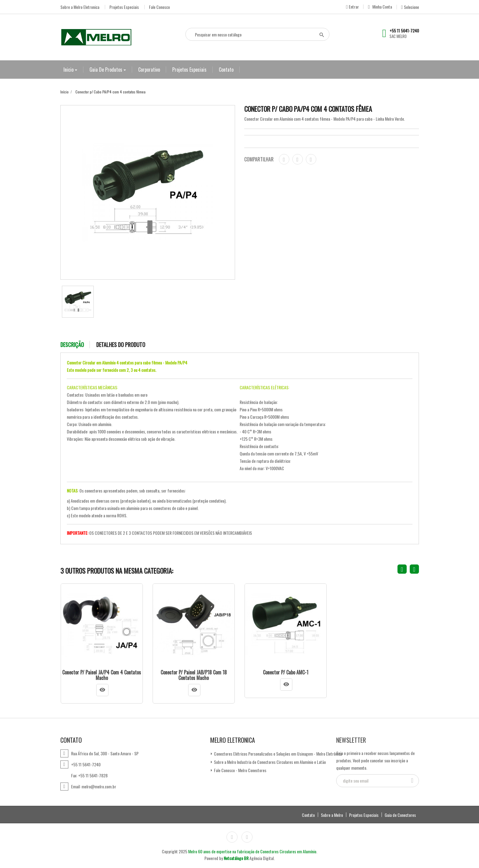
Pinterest (311, 159)
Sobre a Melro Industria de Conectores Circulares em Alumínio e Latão (269, 762)
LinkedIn (247, 837)
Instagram (232, 837)
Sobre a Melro (332, 815)
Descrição (72, 345)
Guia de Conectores (400, 815)
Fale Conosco (159, 7)
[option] (78, 302)
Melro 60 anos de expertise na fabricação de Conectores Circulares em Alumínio (252, 851)
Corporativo (149, 70)
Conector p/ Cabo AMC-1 (286, 673)
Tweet (298, 159)
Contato (226, 70)
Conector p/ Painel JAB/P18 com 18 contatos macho (194, 675)
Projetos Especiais (124, 7)
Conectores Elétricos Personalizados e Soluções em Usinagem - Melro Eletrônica (278, 754)
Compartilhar (284, 159)
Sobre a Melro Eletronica (80, 7)
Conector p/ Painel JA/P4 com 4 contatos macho (102, 675)
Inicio (69, 70)
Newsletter (351, 740)
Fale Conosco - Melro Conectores (240, 770)
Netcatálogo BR (236, 858)
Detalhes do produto (121, 345)
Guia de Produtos (106, 70)
